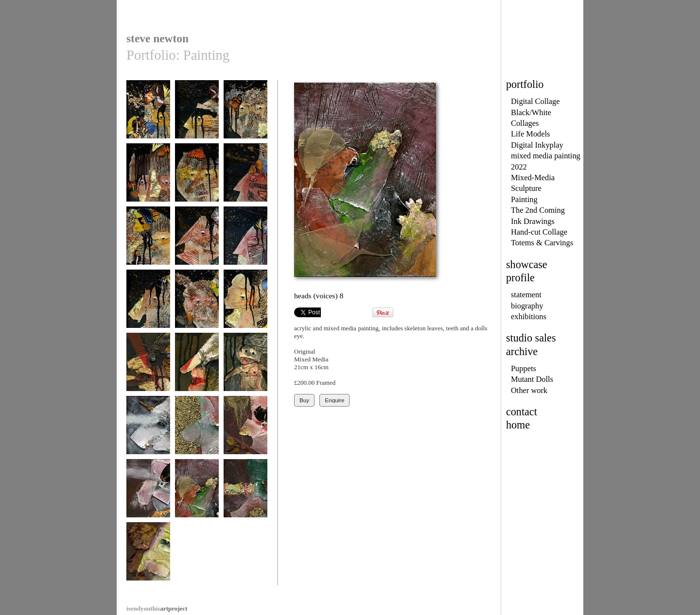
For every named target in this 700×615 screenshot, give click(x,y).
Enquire (334, 400)
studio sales (531, 338)
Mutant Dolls (532, 379)
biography (527, 306)
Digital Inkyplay (537, 145)
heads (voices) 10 (148, 556)
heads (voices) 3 (245, 367)
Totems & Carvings (542, 243)
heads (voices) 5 (197, 430)
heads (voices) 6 (245, 430)
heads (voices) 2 (197, 367)
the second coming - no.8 (197, 244)
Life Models (531, 134)
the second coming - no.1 (148, 117)
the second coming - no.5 (197, 180)
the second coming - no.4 (148, 180)
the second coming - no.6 (245, 180)
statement (526, 295)
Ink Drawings (533, 221)
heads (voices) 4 (148, 430)
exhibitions (529, 316)
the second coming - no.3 (245, 117)
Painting (524, 199)
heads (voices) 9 (245, 493)
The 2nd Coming (538, 210)
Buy (304, 400)
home (518, 425)
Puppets (524, 368)
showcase (527, 265)
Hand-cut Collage (539, 232)
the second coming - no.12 (245, 307)
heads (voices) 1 (148, 367)
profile (520, 278)
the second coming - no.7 (148, 244)
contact (522, 412)
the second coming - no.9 (245, 244)
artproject (157, 608)
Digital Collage (535, 101)
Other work (529, 390)
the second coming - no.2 (197, 117)
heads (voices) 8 (197, 493)
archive (522, 351)
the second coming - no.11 (197, 307)
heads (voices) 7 (148, 493)
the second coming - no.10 (148, 307)
